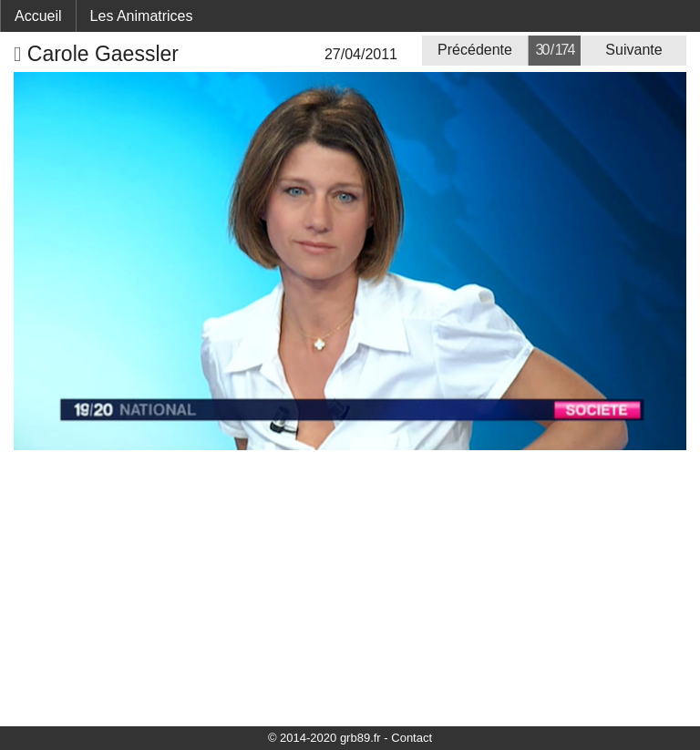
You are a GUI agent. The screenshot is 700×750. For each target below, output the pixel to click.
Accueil (38, 16)
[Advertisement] (350, 587)
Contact (412, 738)
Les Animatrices (142, 16)
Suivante (633, 50)
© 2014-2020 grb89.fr (324, 738)
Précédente (475, 50)
